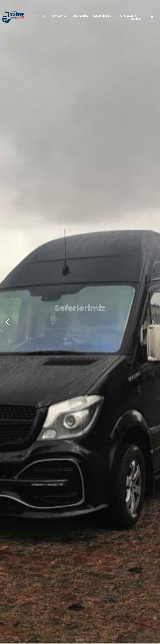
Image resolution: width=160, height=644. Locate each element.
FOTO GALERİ (127, 16)
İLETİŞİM (136, 19)
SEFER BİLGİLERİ (103, 16)
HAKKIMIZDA (80, 16)
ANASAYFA (59, 16)
